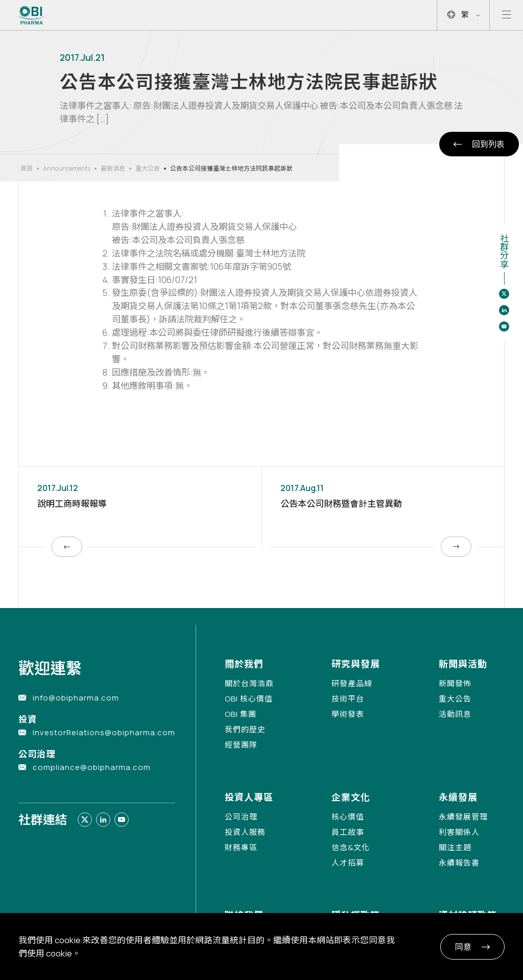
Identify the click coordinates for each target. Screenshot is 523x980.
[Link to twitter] (85, 820)
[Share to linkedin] (504, 310)
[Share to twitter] (504, 294)
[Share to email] (504, 326)
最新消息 (113, 168)
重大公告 (148, 168)
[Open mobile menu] (506, 15)
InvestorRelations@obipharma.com (104, 732)
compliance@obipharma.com (92, 767)
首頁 (27, 168)
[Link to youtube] (122, 820)
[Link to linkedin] (103, 820)
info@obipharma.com (76, 698)
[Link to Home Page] (32, 15)
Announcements (67, 168)
